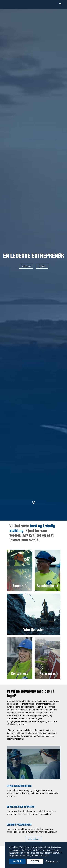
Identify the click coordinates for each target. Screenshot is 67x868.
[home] (13, 4)
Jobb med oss (34, 839)
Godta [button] (35, 861)
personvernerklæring (22, 856)
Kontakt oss (26, 266)
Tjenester (42, 266)
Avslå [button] (17, 861)
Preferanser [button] (52, 861)
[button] (60, 4)
